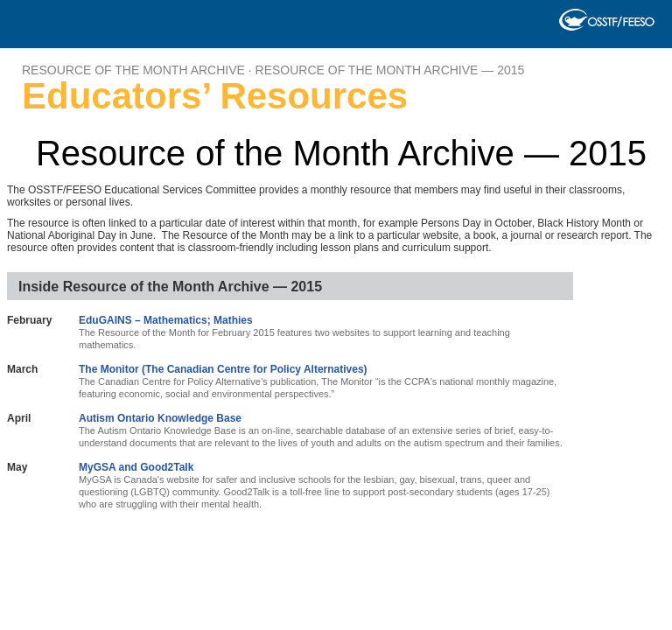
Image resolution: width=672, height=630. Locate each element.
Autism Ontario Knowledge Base (160, 418)
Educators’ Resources (215, 96)
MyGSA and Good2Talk (136, 467)
